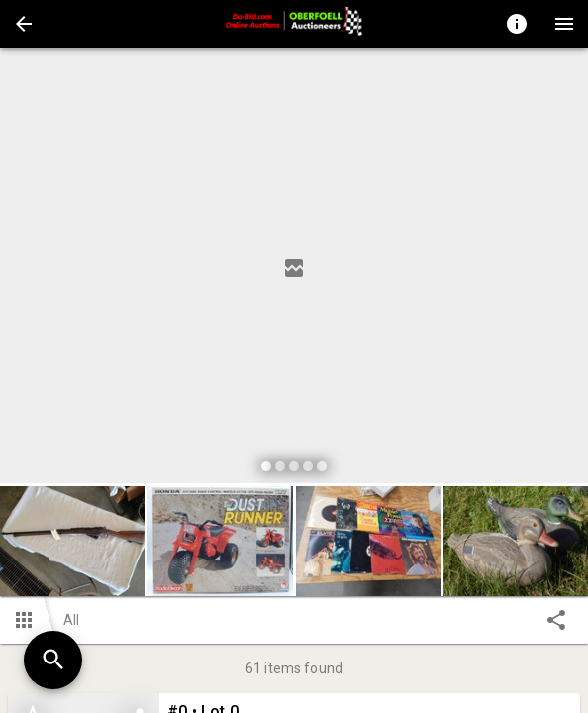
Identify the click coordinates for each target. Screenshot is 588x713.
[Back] (24, 24)
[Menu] (564, 24)
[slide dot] (266, 466)
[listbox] (294, 268)
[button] (24, 24)
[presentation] (294, 24)
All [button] (71, 620)
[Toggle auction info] (517, 24)
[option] (294, 268)
